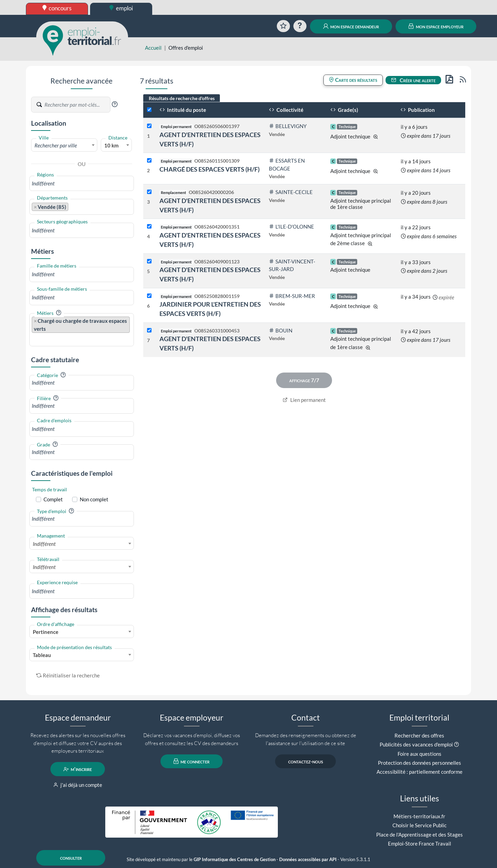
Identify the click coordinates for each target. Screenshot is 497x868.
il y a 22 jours (416, 227)
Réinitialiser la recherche (68, 675)
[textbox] (64, 145)
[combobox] (64, 145)
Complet (53, 499)
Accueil (153, 48)
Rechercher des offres (419, 735)
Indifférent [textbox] (44, 544)
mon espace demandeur (351, 26)
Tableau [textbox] (42, 655)
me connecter (192, 761)
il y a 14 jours (416, 161)
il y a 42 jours (416, 331)
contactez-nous (306, 761)
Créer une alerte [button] (413, 80)
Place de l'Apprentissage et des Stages (420, 835)
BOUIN (281, 330)
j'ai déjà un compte (78, 785)
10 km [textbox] (111, 145)
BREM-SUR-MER (292, 296)
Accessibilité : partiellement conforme (420, 772)
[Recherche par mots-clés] (77, 105)
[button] (115, 104)
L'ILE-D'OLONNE (291, 226)
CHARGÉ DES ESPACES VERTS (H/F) (209, 169)
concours (57, 8)
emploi (121, 8)
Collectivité (286, 110)
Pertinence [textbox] (46, 632)
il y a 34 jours (416, 297)
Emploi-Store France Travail (420, 843)
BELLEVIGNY (288, 126)
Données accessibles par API (308, 860)
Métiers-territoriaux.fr (419, 816)
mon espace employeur (436, 26)
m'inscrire (78, 769)
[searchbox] (82, 184)
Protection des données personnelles (420, 763)
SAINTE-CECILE (291, 192)
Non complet (94, 499)
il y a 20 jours (416, 193)
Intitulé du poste (183, 110)
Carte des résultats (353, 80)
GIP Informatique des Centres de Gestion (235, 860)
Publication (418, 110)
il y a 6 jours (414, 127)
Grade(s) (344, 110)
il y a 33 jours (416, 262)
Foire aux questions (420, 754)
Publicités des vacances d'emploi (416, 744)
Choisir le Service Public (420, 825)
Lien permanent (304, 400)
